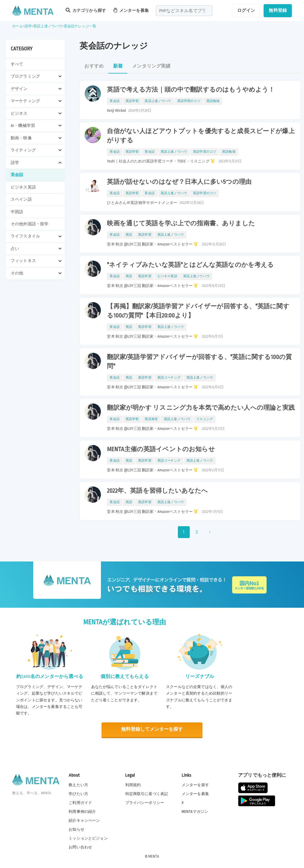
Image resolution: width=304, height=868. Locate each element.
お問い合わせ (80, 847)
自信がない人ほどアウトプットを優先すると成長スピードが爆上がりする (201, 136)
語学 (28, 26)
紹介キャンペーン (84, 820)
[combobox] (184, 11)
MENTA (154, 856)
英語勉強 (213, 101)
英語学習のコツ (189, 101)
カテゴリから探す (86, 10)
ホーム (18, 26)
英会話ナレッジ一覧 (80, 26)
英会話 (17, 175)
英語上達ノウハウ (48, 26)
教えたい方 (78, 784)
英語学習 (132, 101)
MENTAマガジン (195, 811)
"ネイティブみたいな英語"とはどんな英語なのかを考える (190, 265)
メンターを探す (195, 784)
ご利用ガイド (80, 802)
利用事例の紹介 (82, 811)
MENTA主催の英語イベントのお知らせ (161, 449)
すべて (17, 64)
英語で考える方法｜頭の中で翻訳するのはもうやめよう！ (191, 90)
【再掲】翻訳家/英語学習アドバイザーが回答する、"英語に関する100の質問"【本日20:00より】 (198, 311)
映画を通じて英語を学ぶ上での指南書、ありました (181, 224)
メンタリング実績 (151, 66)
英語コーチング (169, 378)
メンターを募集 (131, 10)
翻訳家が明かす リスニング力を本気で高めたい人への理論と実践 (201, 408)
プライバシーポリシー (145, 802)
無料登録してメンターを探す (152, 729)
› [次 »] (210, 532)
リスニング (205, 419)
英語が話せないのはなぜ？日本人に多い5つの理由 (179, 182)
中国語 (17, 212)
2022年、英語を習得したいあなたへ (157, 491)
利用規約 (133, 784)
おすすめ (94, 66)
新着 (118, 66)
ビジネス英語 (23, 187)
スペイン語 (21, 199)
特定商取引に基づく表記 (147, 793)
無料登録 (278, 10)
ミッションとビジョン (88, 838)
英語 (129, 235)
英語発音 (151, 419)
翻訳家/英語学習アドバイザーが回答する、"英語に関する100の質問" (199, 362)
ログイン (246, 10)
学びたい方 (78, 793)
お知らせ (76, 829)
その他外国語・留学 (30, 224)
